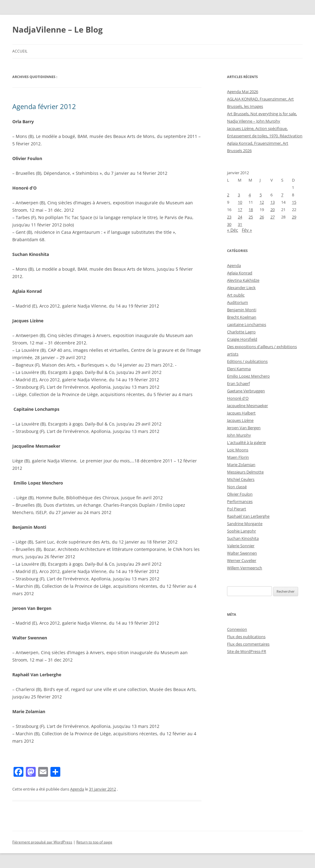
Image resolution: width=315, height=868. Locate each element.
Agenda (77, 789)
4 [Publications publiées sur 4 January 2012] (250, 195)
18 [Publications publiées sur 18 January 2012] (251, 210)
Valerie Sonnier (241, 546)
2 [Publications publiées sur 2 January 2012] (228, 195)
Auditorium (237, 302)
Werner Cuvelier (242, 560)
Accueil (20, 51)
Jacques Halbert (241, 413)
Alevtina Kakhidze (243, 280)
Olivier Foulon (240, 494)
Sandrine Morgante (245, 524)
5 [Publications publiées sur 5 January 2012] (261, 195)
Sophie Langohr (241, 531)
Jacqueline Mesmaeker (247, 406)
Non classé (237, 487)
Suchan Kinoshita (243, 538)
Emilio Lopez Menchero (248, 376)
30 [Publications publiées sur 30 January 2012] (229, 224)
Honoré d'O (238, 398)
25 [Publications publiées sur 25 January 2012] (251, 217)
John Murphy (239, 435)
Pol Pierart (237, 509)
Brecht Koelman (242, 317)
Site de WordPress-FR (247, 651)
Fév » (247, 230)
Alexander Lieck (241, 288)
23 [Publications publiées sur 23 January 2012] (229, 217)
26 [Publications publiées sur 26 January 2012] (262, 217)
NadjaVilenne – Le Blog (58, 29)
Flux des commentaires (248, 644)
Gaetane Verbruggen (246, 391)
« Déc (233, 230)
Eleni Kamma (239, 369)
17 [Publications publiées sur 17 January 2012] (240, 210)
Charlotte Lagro (241, 332)
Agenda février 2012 (44, 106)
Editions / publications (247, 361)
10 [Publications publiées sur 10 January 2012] (240, 202)
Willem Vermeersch (245, 568)
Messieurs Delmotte (245, 472)
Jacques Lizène (240, 420)
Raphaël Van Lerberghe (248, 516)
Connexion (237, 629)
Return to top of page (94, 842)
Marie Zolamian (241, 465)
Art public (236, 295)
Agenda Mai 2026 (243, 92)
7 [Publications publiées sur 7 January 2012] (282, 195)
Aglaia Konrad (240, 273)
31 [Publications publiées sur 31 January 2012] (240, 224)
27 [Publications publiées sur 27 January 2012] (273, 217)
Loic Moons (238, 450)
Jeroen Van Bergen (244, 428)
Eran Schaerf (238, 383)
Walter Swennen (242, 553)
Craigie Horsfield (242, 339)
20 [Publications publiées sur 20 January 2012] (273, 210)
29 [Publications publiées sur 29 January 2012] (294, 217)
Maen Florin (238, 457)
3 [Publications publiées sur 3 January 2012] (239, 195)
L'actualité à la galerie (246, 442)
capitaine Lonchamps (247, 324)
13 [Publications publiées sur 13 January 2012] (273, 202)
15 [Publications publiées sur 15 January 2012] (294, 202)
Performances (240, 501)
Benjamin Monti (242, 310)
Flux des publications (246, 637)
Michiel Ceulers (241, 479)
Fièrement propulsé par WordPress (42, 842)
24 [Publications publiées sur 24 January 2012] (240, 217)
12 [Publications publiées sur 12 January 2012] (262, 202)
